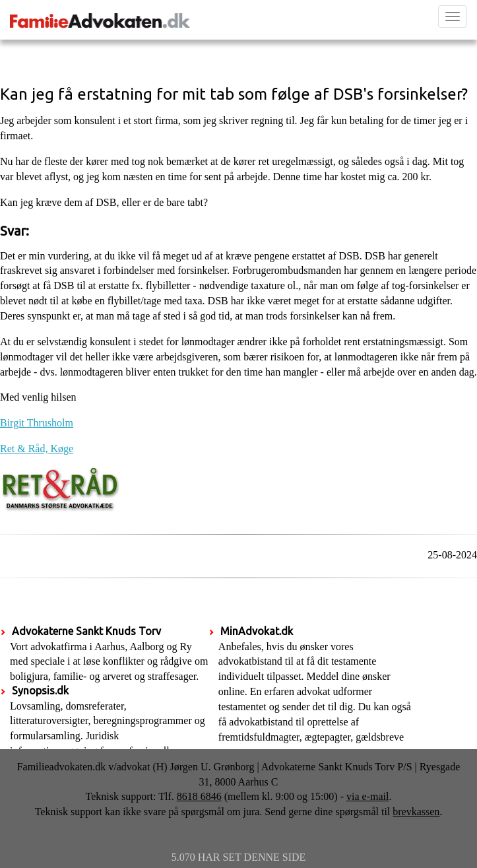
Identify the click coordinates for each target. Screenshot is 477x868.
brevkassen (416, 812)
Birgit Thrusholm (37, 423)
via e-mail (367, 796)
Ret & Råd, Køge (37, 449)
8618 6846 (199, 796)
